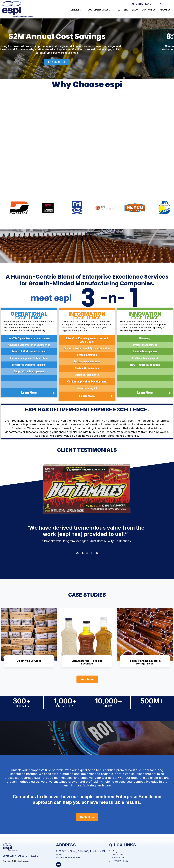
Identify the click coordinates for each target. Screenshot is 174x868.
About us (165, 10)
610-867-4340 (72, 858)
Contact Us (149, 10)
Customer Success (100, 10)
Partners (122, 10)
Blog (135, 10)
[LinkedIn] (161, 4)
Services (77, 10)
